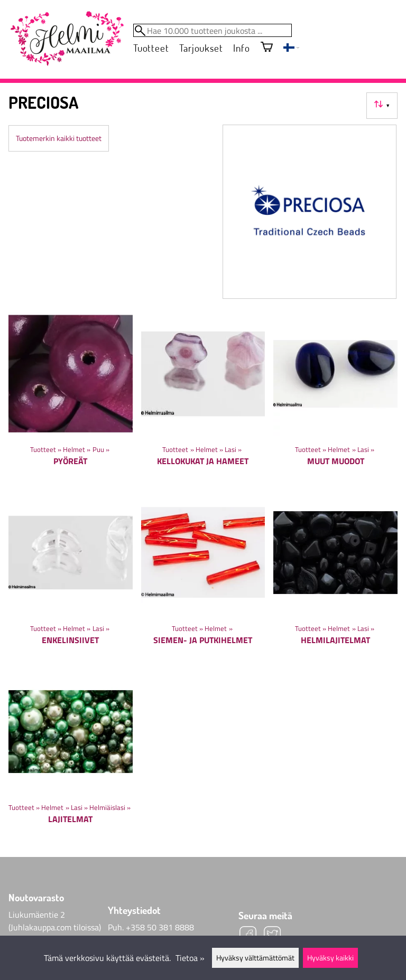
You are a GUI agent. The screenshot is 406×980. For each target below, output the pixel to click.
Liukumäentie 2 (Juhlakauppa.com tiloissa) (55, 921)
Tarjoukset (201, 48)
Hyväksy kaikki (330, 958)
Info (241, 48)
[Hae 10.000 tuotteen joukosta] (213, 30)
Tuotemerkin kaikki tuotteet (59, 138)
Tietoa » (190, 958)
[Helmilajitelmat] (335, 576)
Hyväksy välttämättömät (255, 958)
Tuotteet (151, 48)
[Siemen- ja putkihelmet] (203, 576)
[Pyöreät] (71, 397)
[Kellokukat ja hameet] (203, 397)
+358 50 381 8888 (160, 927)
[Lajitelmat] (71, 755)
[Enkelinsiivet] (71, 576)
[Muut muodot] (335, 397)
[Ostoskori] (267, 48)
